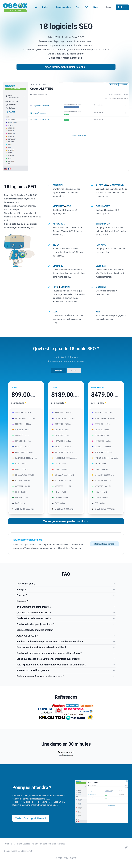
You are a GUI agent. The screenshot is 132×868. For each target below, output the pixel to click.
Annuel (74, 370)
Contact (61, 844)
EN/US (29, 851)
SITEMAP (101, 224)
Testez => (122, 7)
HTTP (111, 224)
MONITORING (117, 185)
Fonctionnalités (63, 7)
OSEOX (73, 858)
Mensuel (59, 370)
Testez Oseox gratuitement (31, 818)
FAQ (86, 7)
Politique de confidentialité (44, 844)
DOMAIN (65, 287)
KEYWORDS (59, 224)
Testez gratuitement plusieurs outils (66, 67)
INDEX (56, 245)
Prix (77, 7)
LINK (55, 312)
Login (109, 7)
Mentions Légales (22, 844)
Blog (96, 7)
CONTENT (101, 287)
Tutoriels (8, 844)
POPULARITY (103, 206)
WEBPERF (101, 266)
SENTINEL (58, 185)
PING (55, 287)
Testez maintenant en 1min (104, 544)
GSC (69, 206)
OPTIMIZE (58, 266)
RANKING (101, 245)
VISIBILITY (58, 206)
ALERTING (101, 185)
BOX (98, 312)
